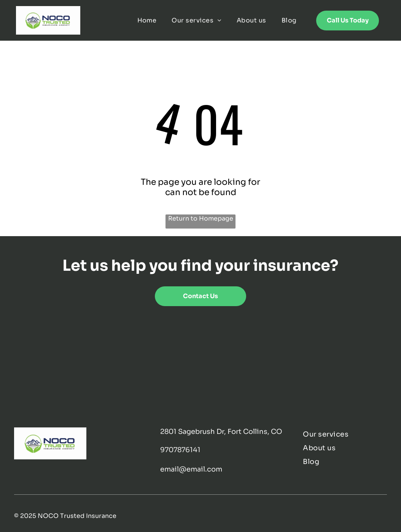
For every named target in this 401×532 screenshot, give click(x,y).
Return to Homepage (201, 218)
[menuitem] (147, 20)
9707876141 (180, 450)
